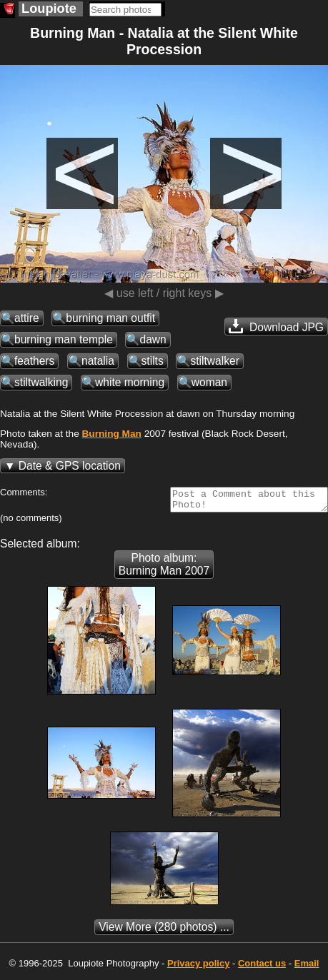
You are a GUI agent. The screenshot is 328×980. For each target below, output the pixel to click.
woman (209, 382)
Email (307, 968)
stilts (153, 361)
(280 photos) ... (164, 931)
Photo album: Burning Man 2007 (164, 569)
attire (27, 318)
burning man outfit (110, 318)
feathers (34, 361)
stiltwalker (214, 361)
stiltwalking (41, 382)
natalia (98, 361)
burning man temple (64, 339)
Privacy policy (198, 968)
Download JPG (276, 326)
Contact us (262, 968)
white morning (130, 382)
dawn (153, 339)
